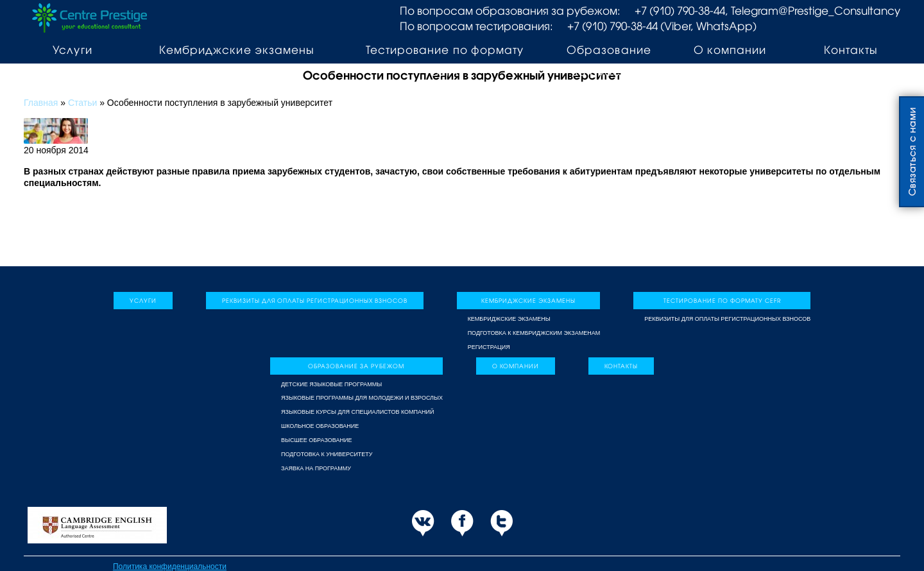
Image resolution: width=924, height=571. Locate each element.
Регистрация (489, 347)
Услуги (72, 50)
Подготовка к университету (327, 454)
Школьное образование (320, 426)
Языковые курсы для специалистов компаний (357, 412)
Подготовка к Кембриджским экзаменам (534, 333)
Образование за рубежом (609, 61)
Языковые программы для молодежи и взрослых (362, 398)
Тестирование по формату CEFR (444, 61)
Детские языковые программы (331, 384)
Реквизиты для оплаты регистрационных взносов (315, 301)
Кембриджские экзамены (236, 50)
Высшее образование (316, 440)
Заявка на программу (316, 468)
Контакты (851, 50)
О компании (730, 50)
